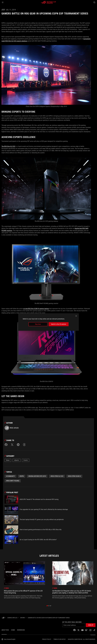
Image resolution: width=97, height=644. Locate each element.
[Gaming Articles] (12, 618)
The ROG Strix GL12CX (8, 146)
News (8, 460)
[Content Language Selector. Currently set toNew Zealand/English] (8, 639)
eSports (17, 460)
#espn (22, 476)
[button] (3, 2)
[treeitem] (25, 581)
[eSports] (23, 618)
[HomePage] (3, 618)
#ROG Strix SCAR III (74, 476)
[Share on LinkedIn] (18, 445)
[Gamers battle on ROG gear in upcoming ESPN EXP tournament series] (49, 618)
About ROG (5, 630)
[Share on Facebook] (6, 445)
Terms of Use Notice (59, 639)
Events (26, 460)
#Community (10, 476)
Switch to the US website (59, 324)
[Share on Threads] (24, 445)
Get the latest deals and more (72, 622)
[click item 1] (49, 606)
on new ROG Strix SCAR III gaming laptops (36, 309)
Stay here (38, 324)
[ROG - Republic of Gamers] (48, 2)
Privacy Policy (47, 639)
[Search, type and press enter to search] (94, 2)
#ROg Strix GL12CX (57, 476)
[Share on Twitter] (12, 445)
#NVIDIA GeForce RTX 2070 (37, 476)
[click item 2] (51, 606)
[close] (76, 316)
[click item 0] (47, 606)
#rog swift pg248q (13, 481)
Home (13, 630)
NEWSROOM (21, 630)
